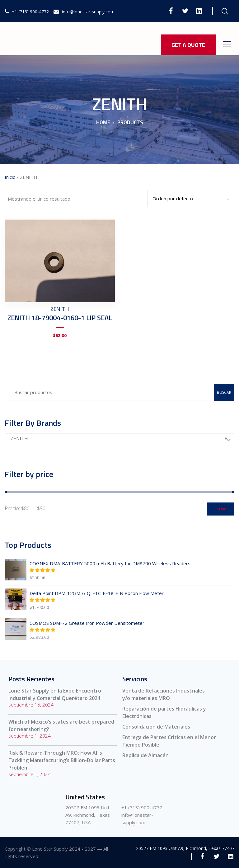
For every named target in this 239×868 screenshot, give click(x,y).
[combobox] (119, 440)
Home (103, 123)
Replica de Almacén (145, 755)
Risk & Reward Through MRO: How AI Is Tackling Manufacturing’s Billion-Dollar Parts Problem (62, 760)
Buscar (224, 392)
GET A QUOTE (188, 45)
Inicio (10, 177)
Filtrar (221, 509)
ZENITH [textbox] (119, 438)
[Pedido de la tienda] (191, 199)
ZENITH (60, 309)
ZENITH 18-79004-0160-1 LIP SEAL (60, 318)
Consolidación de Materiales (156, 727)
